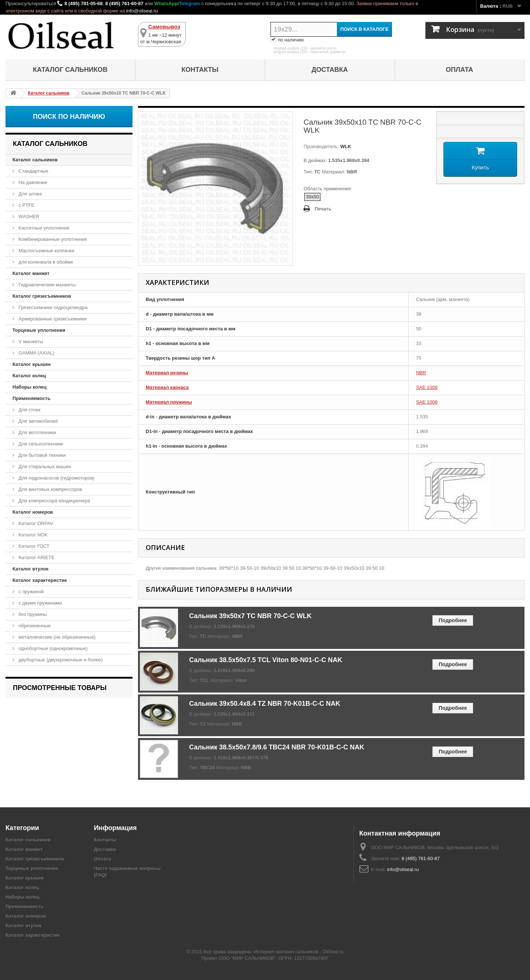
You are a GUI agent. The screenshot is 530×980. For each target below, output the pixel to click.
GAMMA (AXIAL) (36, 353)
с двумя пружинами (39, 603)
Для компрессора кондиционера (54, 501)
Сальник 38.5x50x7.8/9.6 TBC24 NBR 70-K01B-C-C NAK (277, 747)
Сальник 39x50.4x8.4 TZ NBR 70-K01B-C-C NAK (265, 704)
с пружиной (30, 592)
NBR (421, 373)
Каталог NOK (32, 535)
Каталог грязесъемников (42, 296)
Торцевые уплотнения (39, 330)
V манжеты (30, 342)
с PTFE (26, 205)
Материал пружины (169, 402)
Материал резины (167, 373)
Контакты (200, 70)
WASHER (28, 216)
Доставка (330, 70)
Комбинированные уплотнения (52, 239)
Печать (323, 209)
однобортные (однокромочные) (52, 648)
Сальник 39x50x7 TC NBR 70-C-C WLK (250, 616)
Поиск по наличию (69, 117)
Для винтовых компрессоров (50, 489)
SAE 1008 (427, 387)
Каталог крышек (32, 364)
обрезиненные (34, 626)
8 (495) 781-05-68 (83, 3)
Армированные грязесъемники (52, 319)
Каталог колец (29, 376)
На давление (32, 182)
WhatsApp (166, 3)
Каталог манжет (31, 273)
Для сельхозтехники (40, 444)
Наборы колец (30, 387)
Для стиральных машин (44, 467)
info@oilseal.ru (142, 11)
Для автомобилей (38, 421)
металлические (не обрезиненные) (56, 637)
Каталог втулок (30, 569)
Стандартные (33, 171)
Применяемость (31, 398)
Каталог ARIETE (36, 557)
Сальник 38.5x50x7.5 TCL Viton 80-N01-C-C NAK (266, 660)
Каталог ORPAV (35, 523)
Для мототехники (37, 432)
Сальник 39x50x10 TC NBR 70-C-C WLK (64, 707)
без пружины (32, 614)
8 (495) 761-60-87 (124, 3)
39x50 (312, 197)
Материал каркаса (167, 387)
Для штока (30, 194)
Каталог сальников (70, 70)
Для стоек (29, 410)
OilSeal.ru (333, 952)
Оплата (459, 70)
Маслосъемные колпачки (46, 251)
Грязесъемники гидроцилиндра (52, 307)
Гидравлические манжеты (46, 285)
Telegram (190, 3)
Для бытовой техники (41, 455)
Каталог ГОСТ (33, 546)
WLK (345, 146)
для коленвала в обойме (45, 262)
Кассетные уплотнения (43, 228)
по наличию (287, 40)
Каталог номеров (33, 512)
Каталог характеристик (40, 580)
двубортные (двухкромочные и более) (60, 660)
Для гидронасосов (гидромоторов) (56, 478)
